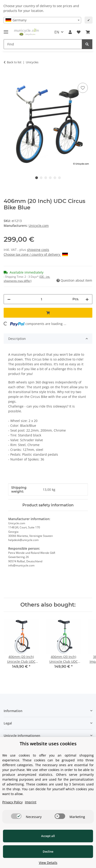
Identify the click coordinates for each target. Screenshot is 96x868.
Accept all (48, 836)
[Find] (43, 44)
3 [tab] (46, 178)
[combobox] (42, 20)
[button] (70, 32)
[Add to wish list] (83, 88)
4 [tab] (50, 178)
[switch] (16, 816)
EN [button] (57, 32)
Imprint (31, 802)
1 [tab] (37, 178)
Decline (48, 851)
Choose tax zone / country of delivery (36, 254)
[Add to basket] (7, 77)
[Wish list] (79, 32)
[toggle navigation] (6, 30)
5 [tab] (55, 178)
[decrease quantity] (9, 299)
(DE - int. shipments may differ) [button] (27, 279)
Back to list (14, 62)
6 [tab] (59, 178)
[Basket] (88, 32)
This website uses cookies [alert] (48, 744)
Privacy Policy (12, 802)
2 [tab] (41, 178)
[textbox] (42, 20)
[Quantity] (41, 299)
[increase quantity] (87, 299)
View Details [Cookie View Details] (48, 863)
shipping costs (38, 250)
